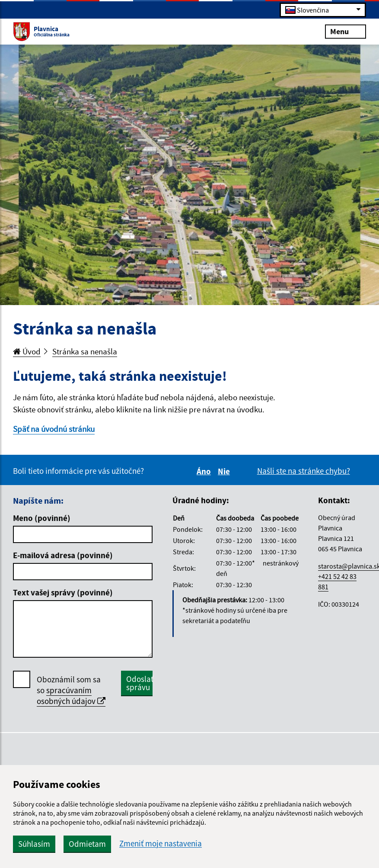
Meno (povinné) (42, 518)
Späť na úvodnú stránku (54, 429)
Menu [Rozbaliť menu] (346, 31)
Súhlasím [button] (34, 844)
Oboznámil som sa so (71, 690)
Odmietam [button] (87, 844)
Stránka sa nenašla (85, 351)
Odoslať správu (139, 683)
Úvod (27, 351)
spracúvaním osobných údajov (71, 696)
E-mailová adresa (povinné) (63, 555)
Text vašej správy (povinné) (63, 592)
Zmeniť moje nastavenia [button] (161, 844)
